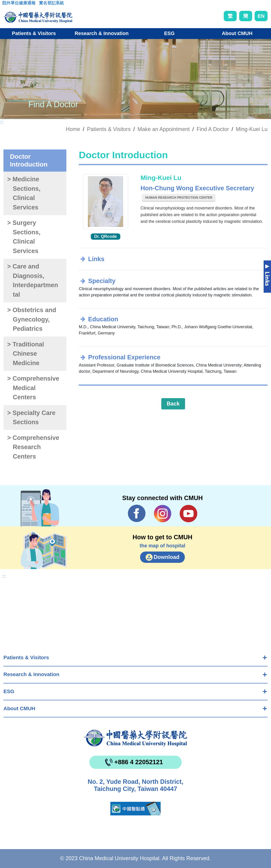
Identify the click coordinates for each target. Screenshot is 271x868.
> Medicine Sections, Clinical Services (24, 193)
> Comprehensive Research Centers (33, 447)
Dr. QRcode (106, 236)
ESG (9, 691)
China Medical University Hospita (135, 738)
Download (167, 557)
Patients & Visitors (26, 658)
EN (261, 16)
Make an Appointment (164, 129)
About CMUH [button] (237, 33)
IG (163, 514)
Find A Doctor (213, 129)
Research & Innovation (31, 674)
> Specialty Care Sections (31, 418)
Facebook (137, 513)
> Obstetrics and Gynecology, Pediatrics (32, 319)
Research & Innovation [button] (102, 33)
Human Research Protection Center (179, 197)
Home (73, 129)
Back (173, 404)
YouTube (188, 513)
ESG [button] (169, 33)
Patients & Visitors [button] (34, 33)
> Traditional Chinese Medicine (26, 354)
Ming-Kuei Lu (252, 129)
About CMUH (19, 708)
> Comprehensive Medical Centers (33, 388)
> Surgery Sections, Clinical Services (24, 237)
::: (6, 4)
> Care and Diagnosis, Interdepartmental (33, 280)
